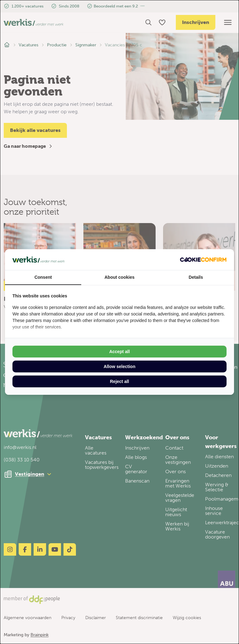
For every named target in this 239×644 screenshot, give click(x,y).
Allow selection (119, 366)
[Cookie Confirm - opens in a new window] (203, 260)
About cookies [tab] (119, 277)
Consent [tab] (43, 277)
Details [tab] (196, 277)
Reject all (119, 381)
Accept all (119, 352)
